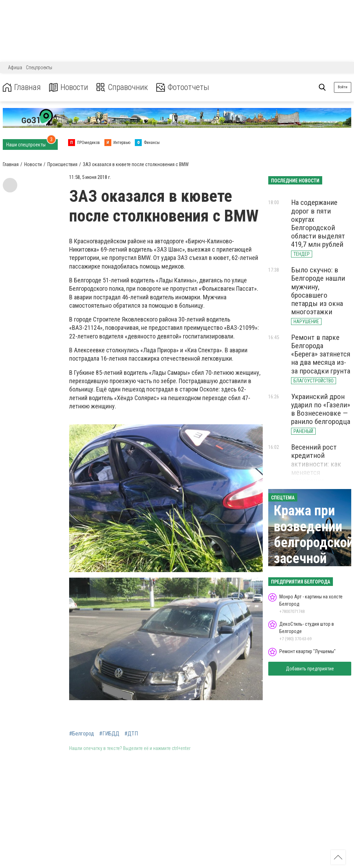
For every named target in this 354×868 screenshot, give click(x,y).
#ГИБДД (109, 734)
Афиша (15, 67)
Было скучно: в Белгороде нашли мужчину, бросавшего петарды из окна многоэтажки (318, 291)
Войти (343, 87)
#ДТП (131, 734)
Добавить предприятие (310, 669)
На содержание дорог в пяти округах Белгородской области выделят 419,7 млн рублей (318, 223)
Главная (22, 87)
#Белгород (82, 734)
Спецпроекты (39, 67)
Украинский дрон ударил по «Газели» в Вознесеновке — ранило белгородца (321, 409)
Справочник (122, 87)
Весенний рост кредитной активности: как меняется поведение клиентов (316, 468)
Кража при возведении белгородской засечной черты (314, 542)
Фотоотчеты (183, 87)
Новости (69, 87)
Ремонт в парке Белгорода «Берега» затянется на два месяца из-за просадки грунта (321, 354)
